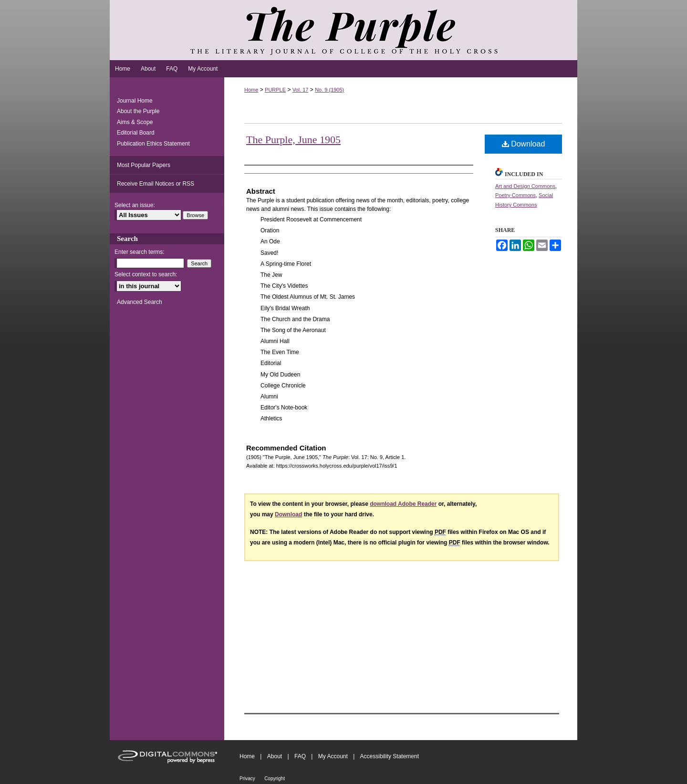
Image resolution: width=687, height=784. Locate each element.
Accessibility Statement (390, 756)
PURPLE (275, 90)
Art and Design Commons (525, 186)
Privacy (247, 779)
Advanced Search (140, 302)
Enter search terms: (140, 252)
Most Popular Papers (144, 165)
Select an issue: (135, 205)
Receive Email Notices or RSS (156, 184)
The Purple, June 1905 (293, 140)
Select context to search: (146, 274)
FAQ (300, 756)
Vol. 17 (301, 90)
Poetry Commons (515, 195)
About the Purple (138, 111)
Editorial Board (136, 133)
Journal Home (135, 101)
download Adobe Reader (403, 504)
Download (524, 144)
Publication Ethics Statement (153, 144)
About (275, 756)
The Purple (343, 30)
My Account (333, 756)
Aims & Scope (135, 122)
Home (251, 90)
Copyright (275, 779)
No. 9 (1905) (329, 90)
